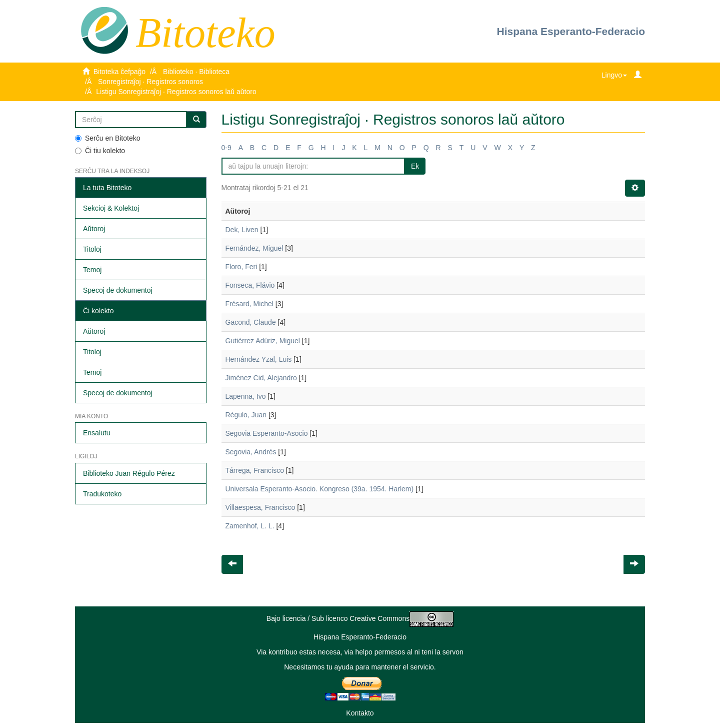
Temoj (92, 270)
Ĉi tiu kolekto (100, 151)
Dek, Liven (242, 230)
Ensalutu (96, 433)
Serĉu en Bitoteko (108, 138)
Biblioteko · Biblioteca (196, 72)
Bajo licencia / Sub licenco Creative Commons (360, 618)
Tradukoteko (102, 494)
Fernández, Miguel (254, 248)
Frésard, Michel (249, 304)
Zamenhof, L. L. (250, 526)
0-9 (226, 148)
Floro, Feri (241, 267)
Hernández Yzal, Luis (259, 359)
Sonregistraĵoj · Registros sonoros (150, 82)
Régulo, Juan (246, 415)
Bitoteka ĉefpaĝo (119, 72)
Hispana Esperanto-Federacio (571, 31)
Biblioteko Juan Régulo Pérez (129, 473)
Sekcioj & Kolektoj (111, 208)
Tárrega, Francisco (255, 470)
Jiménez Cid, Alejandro (261, 378)
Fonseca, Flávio (250, 285)
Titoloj (92, 249)
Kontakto (360, 713)
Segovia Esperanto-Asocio (267, 433)
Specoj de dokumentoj (118, 290)
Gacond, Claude (251, 322)
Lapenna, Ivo (246, 396)
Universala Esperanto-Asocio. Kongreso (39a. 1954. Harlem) (320, 489)
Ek (415, 166)
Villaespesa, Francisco (260, 507)
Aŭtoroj (94, 229)
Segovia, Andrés (251, 452)
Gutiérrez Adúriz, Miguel (263, 341)
